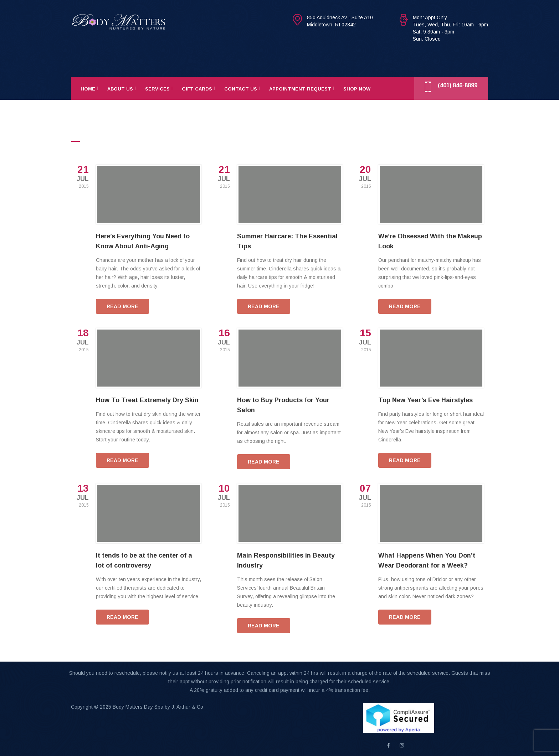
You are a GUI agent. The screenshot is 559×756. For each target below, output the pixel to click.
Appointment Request (300, 89)
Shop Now (357, 89)
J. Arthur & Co (187, 707)
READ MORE (122, 306)
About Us (120, 89)
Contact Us (241, 89)
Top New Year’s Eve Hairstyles (425, 400)
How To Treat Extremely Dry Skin (147, 400)
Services (157, 89)
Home (88, 89)
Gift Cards (197, 89)
